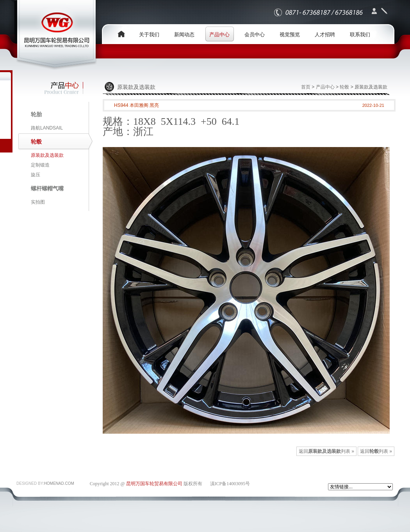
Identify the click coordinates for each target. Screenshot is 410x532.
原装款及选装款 (47, 155)
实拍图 (38, 202)
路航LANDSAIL (47, 128)
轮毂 (344, 87)
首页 (306, 87)
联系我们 (360, 35)
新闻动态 (184, 35)
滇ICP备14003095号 (230, 484)
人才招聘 (325, 35)
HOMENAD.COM (59, 483)
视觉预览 (290, 35)
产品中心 (219, 35)
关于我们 (149, 35)
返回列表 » (376, 451)
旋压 (36, 175)
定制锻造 (40, 165)
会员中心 (255, 35)
